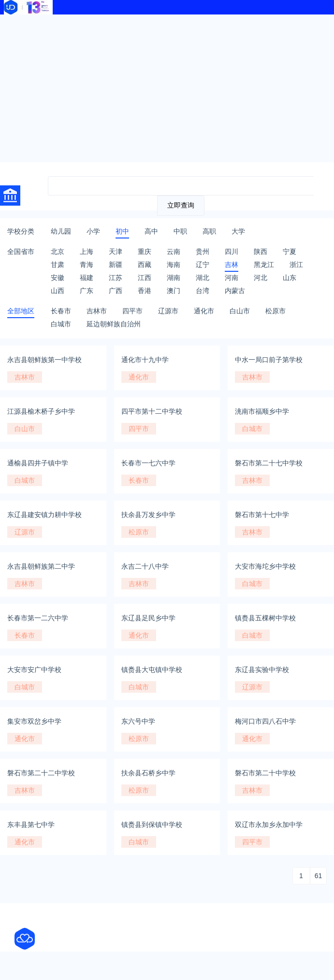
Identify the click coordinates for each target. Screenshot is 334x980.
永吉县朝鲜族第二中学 (41, 566)
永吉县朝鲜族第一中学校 (44, 360)
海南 (174, 265)
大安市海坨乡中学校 (265, 566)
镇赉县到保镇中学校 (152, 825)
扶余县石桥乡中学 (148, 773)
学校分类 (21, 231)
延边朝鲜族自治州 (114, 324)
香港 (145, 291)
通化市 (204, 311)
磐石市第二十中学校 (265, 773)
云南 (174, 252)
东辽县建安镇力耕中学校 (44, 515)
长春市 (61, 311)
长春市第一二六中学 (38, 618)
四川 (232, 252)
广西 (116, 291)
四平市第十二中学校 (152, 411)
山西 (58, 291)
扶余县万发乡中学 (148, 515)
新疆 (116, 265)
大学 (238, 231)
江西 (145, 278)
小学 (93, 231)
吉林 (232, 265)
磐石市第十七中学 (262, 515)
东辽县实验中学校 (262, 670)
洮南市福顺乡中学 (262, 411)
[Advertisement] (167, 87)
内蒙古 (235, 291)
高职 (209, 231)
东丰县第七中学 (31, 825)
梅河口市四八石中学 (265, 721)
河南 (232, 278)
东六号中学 (138, 721)
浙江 (296, 265)
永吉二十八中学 (145, 566)
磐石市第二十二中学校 (41, 773)
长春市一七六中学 (148, 463)
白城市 (61, 324)
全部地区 (21, 311)
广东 (87, 291)
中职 (180, 231)
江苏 (116, 278)
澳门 (174, 291)
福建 (87, 278)
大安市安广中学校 (34, 670)
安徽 (58, 278)
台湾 (203, 291)
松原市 (276, 311)
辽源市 (168, 311)
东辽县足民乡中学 (148, 618)
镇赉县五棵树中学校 (265, 618)
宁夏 (290, 252)
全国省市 (21, 252)
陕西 (261, 252)
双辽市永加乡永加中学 (269, 825)
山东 (290, 278)
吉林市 (97, 311)
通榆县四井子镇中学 (38, 463)
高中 (151, 231)
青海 (87, 265)
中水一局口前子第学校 (269, 360)
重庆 (145, 252)
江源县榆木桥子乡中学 (41, 411)
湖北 (203, 278)
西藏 (145, 265)
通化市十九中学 (145, 360)
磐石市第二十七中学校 (269, 463)
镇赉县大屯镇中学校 (152, 670)
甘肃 (58, 265)
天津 (116, 252)
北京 (58, 252)
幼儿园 (61, 231)
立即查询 (181, 205)
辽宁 (203, 265)
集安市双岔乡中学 (34, 721)
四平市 (132, 311)
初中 (122, 231)
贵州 (203, 252)
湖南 (174, 278)
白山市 (240, 311)
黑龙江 (264, 265)
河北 (261, 278)
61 (319, 876)
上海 (87, 252)
